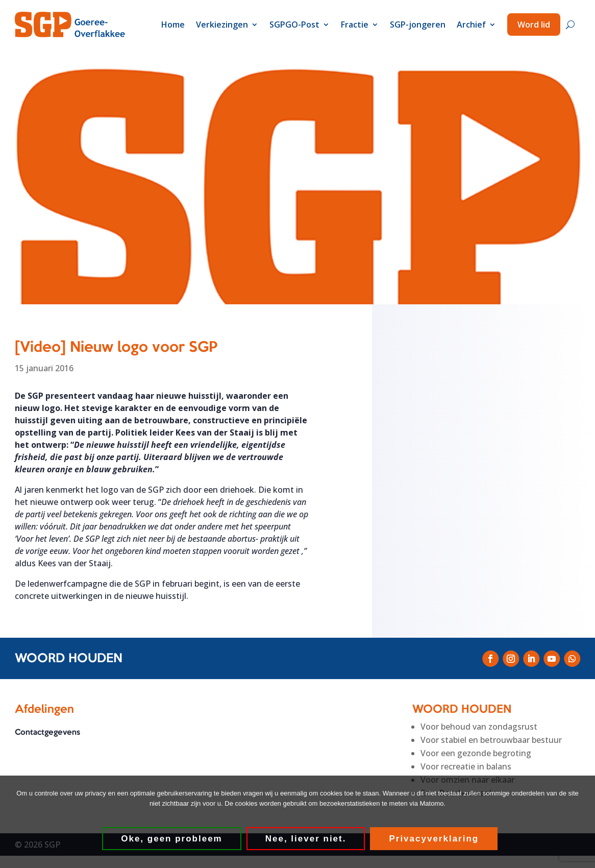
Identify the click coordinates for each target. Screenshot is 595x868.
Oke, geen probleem (172, 839)
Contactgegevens (47, 733)
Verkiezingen (222, 25)
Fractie (355, 25)
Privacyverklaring (434, 839)
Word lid (534, 25)
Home (173, 25)
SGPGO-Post (294, 25)
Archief (471, 25)
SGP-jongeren (418, 25)
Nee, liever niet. (306, 839)
